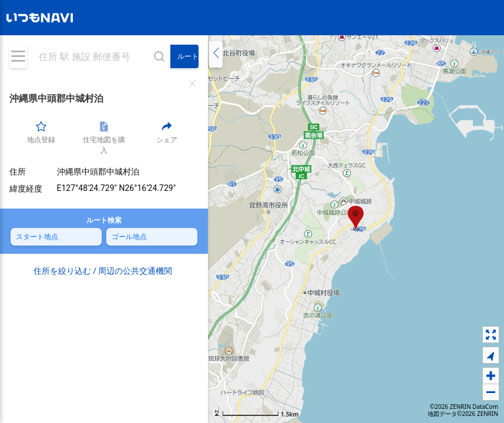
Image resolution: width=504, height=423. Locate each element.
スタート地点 (37, 236)
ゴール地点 (129, 236)
